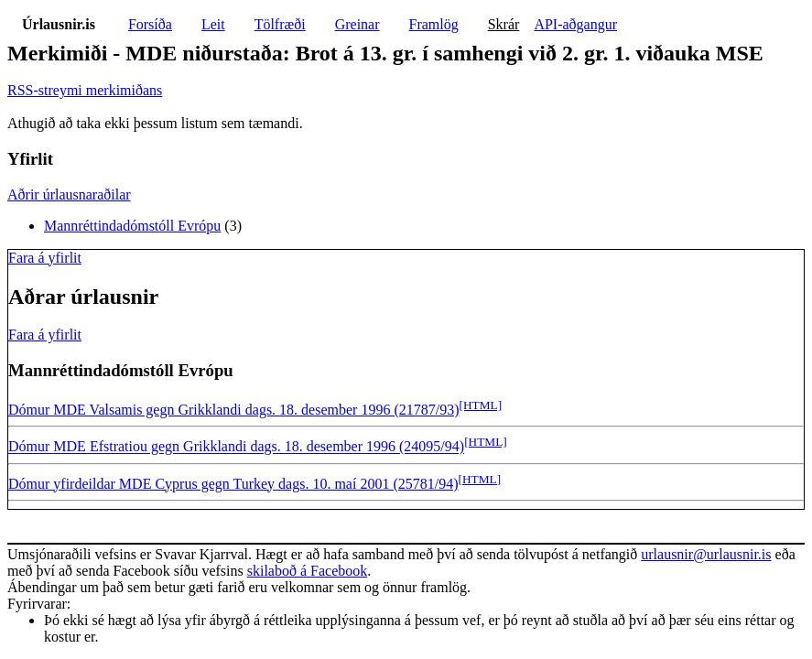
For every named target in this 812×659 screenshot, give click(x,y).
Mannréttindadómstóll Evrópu (132, 226)
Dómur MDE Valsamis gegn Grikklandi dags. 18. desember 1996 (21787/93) (234, 410)
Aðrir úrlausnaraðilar (69, 194)
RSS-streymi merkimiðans (85, 90)
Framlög (434, 24)
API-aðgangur (575, 24)
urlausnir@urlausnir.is (706, 554)
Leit (213, 24)
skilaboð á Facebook (308, 571)
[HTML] (481, 405)
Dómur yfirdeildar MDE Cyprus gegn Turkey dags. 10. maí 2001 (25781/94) (233, 484)
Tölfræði (280, 24)
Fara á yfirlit (45, 258)
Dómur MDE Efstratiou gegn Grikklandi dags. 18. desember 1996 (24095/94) (236, 447)
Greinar (357, 24)
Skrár (504, 24)
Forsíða (150, 24)
